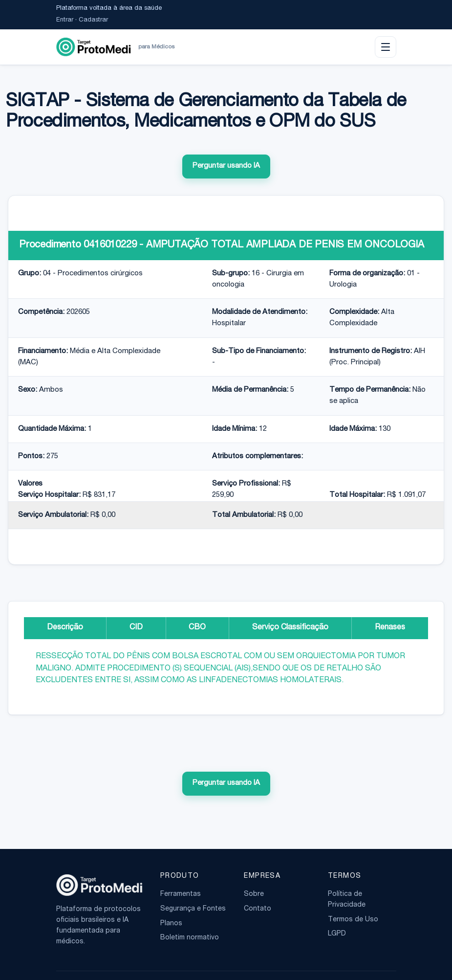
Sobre (254, 894)
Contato (258, 909)
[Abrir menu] (386, 47)
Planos (171, 924)
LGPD (337, 934)
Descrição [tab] (65, 628)
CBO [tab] (197, 628)
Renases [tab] (390, 628)
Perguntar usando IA (226, 166)
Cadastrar (93, 20)
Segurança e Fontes (193, 909)
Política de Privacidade (347, 900)
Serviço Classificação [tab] (290, 628)
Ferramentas (181, 894)
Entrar (65, 20)
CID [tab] (136, 628)
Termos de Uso (353, 920)
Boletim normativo (190, 938)
